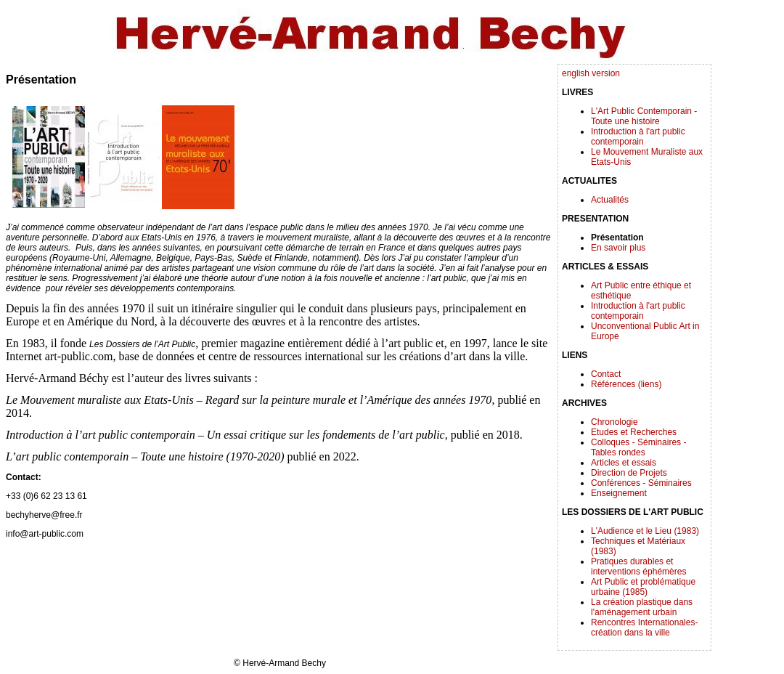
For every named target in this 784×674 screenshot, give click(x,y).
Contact (606, 374)
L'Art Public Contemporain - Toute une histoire (644, 116)
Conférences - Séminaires (641, 483)
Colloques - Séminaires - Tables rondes (638, 447)
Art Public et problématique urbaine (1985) (643, 587)
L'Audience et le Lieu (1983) (645, 531)
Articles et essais (624, 463)
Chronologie (614, 422)
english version (591, 73)
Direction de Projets (629, 473)
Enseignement (619, 493)
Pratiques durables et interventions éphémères (638, 567)
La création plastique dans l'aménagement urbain (642, 607)
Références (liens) (626, 384)
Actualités (610, 200)
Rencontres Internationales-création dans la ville (644, 628)
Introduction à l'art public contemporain (638, 137)
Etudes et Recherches (634, 432)
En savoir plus (618, 248)
